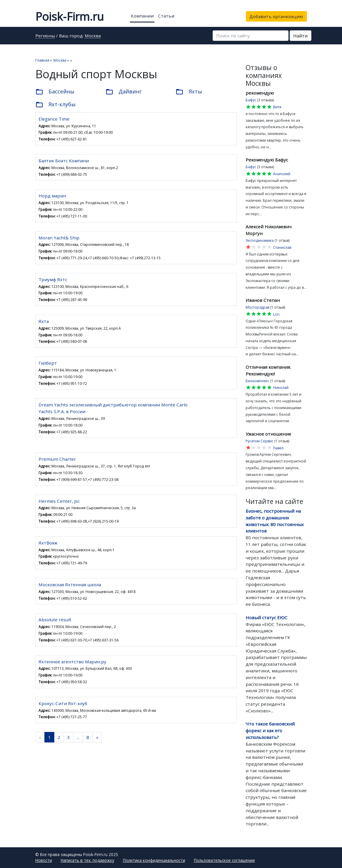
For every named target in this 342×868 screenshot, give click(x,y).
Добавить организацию (276, 16)
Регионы (45, 36)
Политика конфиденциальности (154, 860)
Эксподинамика (260, 240)
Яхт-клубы (56, 105)
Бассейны (55, 92)
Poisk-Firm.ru (70, 16)
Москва (93, 36)
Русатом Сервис (259, 441)
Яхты (189, 92)
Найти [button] (300, 36)
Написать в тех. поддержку (87, 860)
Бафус (251, 100)
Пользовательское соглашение (224, 860)
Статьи (166, 16)
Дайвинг (124, 92)
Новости (44, 860)
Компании (142, 16)
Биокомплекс (257, 381)
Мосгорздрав (257, 307)
